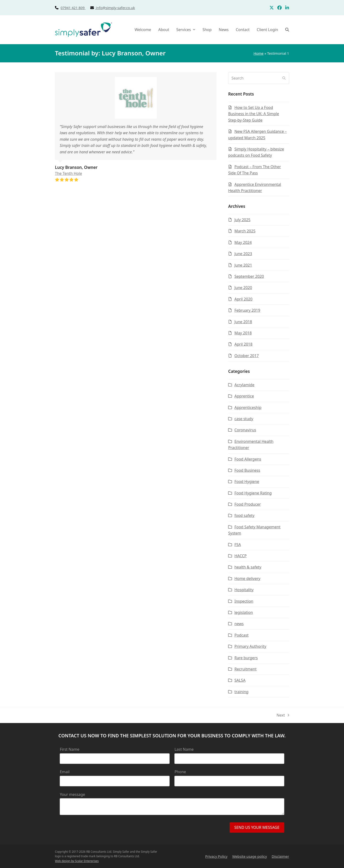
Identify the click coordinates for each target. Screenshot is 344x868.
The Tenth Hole (68, 173)
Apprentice (244, 396)
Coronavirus (245, 430)
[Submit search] (284, 78)
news (239, 624)
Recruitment (245, 669)
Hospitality (244, 590)
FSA (238, 545)
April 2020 (243, 299)
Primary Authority (250, 646)
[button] (287, 30)
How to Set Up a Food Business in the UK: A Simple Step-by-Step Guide (254, 114)
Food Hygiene (247, 482)
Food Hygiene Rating (253, 493)
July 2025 (242, 220)
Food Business (247, 470)
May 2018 (243, 333)
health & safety (248, 567)
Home (258, 53)
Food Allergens (248, 459)
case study (244, 419)
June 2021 (243, 265)
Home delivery (247, 579)
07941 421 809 (78, 8)
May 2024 (243, 242)
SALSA (240, 680)
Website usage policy (250, 856)
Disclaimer (280, 856)
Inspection (244, 601)
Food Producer (247, 504)
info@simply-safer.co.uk (116, 8)
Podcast (241, 635)
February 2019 (247, 310)
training (241, 692)
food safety (244, 515)
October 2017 (247, 356)
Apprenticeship (248, 407)
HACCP (240, 556)
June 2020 (243, 288)
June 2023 (243, 254)
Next (283, 715)
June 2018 (243, 322)
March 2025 (245, 231)
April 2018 (243, 344)
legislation (244, 612)
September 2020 (249, 276)
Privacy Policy (216, 856)
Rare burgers (246, 658)
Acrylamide (244, 385)
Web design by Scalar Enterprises (77, 861)
